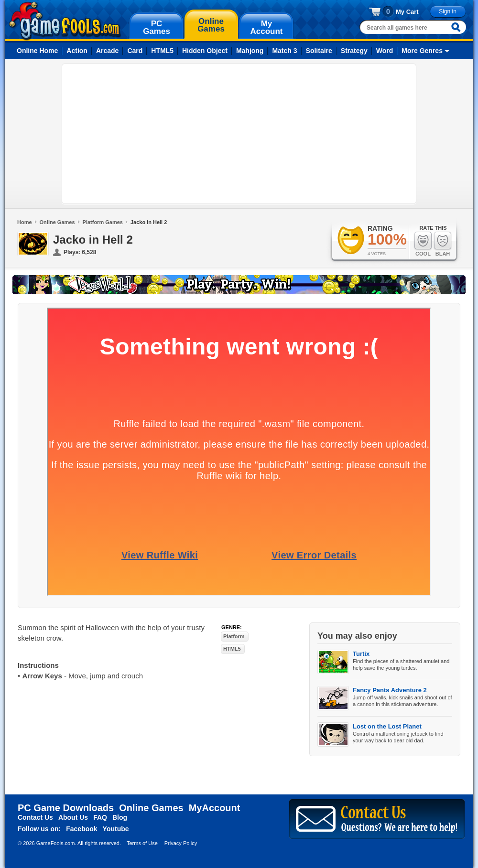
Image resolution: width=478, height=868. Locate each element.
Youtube (116, 829)
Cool (423, 244)
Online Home (37, 51)
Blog (120, 817)
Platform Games (103, 222)
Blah (443, 244)
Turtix (361, 654)
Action (77, 51)
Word (385, 51)
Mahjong (250, 51)
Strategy (354, 51)
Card (135, 51)
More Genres (422, 51)
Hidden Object (205, 51)
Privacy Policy (181, 843)
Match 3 (284, 51)
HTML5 (162, 51)
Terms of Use (142, 843)
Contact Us (35, 817)
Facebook (81, 829)
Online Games (57, 222)
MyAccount (215, 808)
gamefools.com (65, 21)
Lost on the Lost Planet (387, 726)
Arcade (107, 51)
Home (25, 222)
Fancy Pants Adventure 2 (390, 690)
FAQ (100, 817)
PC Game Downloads (66, 808)
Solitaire (319, 51)
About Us (73, 817)
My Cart (407, 12)
